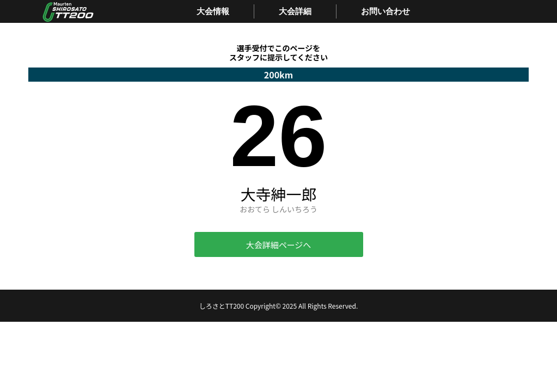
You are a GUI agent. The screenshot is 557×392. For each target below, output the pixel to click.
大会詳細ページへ (279, 245)
